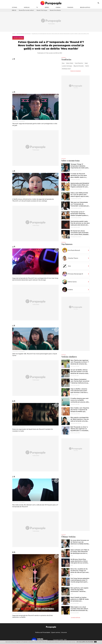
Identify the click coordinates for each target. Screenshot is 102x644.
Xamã (87, 66)
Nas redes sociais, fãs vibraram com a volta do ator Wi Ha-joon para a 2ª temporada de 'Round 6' (35, 506)
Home (14, 34)
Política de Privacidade (43, 632)
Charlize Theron (73, 258)
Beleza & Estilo (85, 7)
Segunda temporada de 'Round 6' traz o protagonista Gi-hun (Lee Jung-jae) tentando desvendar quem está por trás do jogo (35, 279)
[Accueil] (51, 3)
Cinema (58, 7)
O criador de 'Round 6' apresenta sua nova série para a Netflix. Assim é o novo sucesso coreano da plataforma (79, 177)
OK (95, 642)
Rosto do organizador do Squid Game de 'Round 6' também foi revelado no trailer (33, 430)
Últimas (14, 7)
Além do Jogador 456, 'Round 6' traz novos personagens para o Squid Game (35, 355)
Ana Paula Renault (74, 250)
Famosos (70, 7)
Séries (47, 7)
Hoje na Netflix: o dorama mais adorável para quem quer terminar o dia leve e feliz (79, 392)
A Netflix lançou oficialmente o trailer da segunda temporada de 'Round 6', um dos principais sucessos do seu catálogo (33, 200)
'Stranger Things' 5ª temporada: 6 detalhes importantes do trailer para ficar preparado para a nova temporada (79, 168)
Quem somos (56, 632)
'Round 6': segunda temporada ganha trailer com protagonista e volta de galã (35, 124)
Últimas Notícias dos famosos (24, 34)
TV (37, 7)
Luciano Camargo (67, 66)
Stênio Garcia (72, 282)
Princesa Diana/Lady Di (75, 274)
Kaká (86, 63)
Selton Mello (70, 63)
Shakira (70, 290)
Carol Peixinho (79, 63)
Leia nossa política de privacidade (85, 642)
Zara (63, 63)
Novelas (27, 7)
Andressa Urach (66, 69)
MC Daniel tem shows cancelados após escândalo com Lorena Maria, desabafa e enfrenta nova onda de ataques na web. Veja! (80, 234)
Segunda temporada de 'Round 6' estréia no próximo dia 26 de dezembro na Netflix (33, 616)
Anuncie (64, 632)
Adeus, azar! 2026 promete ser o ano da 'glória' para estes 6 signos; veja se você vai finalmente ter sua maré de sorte (80, 196)
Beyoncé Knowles (79, 66)
